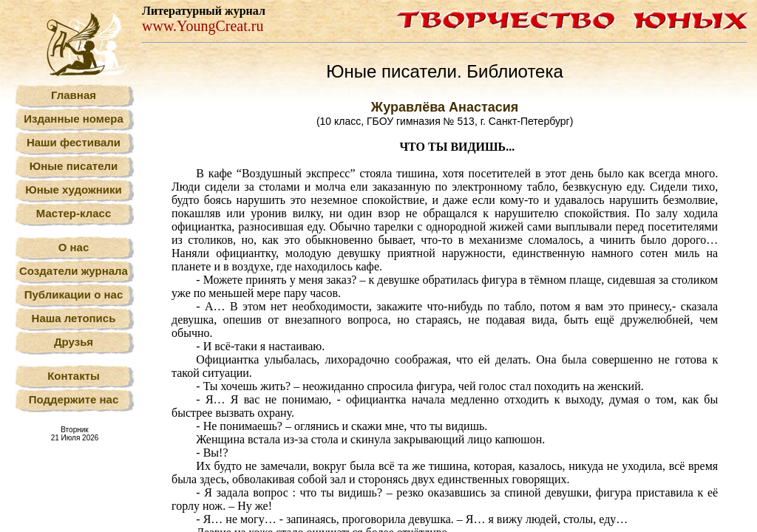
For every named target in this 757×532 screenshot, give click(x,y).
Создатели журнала (74, 271)
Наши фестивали (74, 142)
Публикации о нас (74, 294)
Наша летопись (74, 318)
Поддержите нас (74, 399)
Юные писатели (74, 166)
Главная (74, 95)
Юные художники (73, 190)
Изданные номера (74, 119)
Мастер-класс (74, 213)
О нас (74, 247)
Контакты (74, 376)
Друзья (74, 342)
